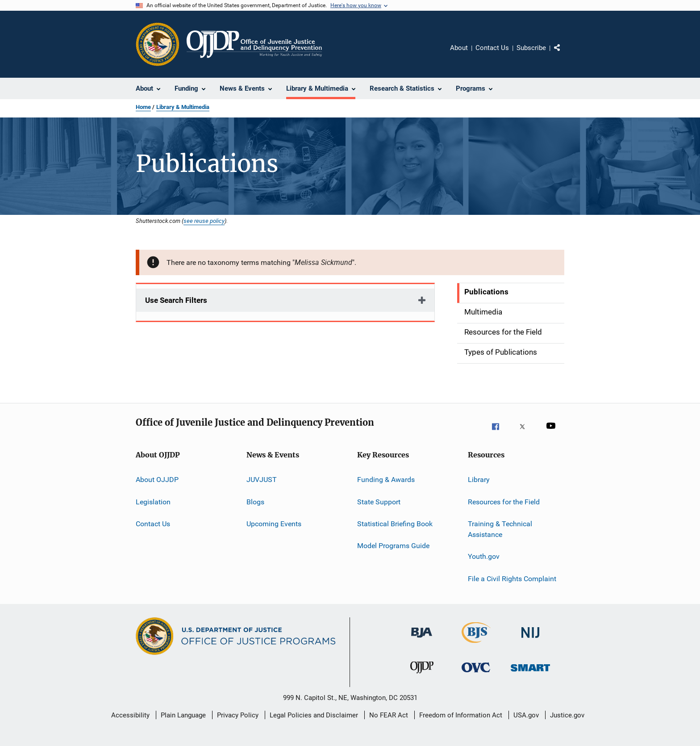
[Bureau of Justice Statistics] (476, 645)
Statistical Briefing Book (395, 524)
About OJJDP (157, 480)
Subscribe (531, 48)
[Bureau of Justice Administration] (422, 642)
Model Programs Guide (393, 546)
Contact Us (492, 48)
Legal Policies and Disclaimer (314, 715)
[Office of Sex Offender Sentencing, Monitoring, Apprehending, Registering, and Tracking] (530, 677)
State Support (379, 502)
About (459, 48)
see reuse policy (204, 221)
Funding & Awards (386, 480)
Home (143, 107)
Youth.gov (484, 556)
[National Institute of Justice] (530, 642)
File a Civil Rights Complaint (512, 578)
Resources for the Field (504, 502)
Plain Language (183, 715)
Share (564, 54)
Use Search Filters (176, 300)
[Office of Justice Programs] (158, 44)
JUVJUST (262, 480)
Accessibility (130, 715)
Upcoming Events (274, 524)
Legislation (153, 502)
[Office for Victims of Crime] (476, 677)
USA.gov (526, 715)
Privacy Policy (238, 715)
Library (479, 480)
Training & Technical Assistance (500, 529)
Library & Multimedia (183, 107)
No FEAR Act (389, 715)
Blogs (255, 502)
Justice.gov (567, 715)
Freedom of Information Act (461, 715)
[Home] (254, 44)
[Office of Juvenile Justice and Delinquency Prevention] (422, 677)
